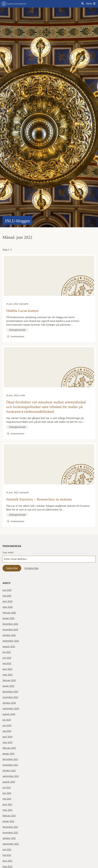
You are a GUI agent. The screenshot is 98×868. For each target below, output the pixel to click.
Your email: (8, 553)
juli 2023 (7, 788)
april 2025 (7, 669)
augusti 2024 (9, 714)
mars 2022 (7, 867)
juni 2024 (7, 726)
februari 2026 (9, 613)
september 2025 (11, 641)
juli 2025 (7, 652)
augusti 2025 (9, 647)
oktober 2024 (9, 703)
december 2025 (10, 624)
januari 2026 (8, 618)
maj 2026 (7, 596)
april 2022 (7, 861)
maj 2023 (7, 799)
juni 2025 (7, 658)
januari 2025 (8, 686)
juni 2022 (7, 850)
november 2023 (10, 765)
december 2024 (10, 692)
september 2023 (11, 776)
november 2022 (10, 833)
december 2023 (10, 759)
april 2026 (7, 601)
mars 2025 (8, 675)
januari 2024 (8, 754)
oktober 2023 (9, 771)
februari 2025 (9, 680)
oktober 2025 (9, 635)
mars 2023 (7, 810)
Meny (91, 4)
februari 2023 (9, 816)
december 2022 (10, 827)
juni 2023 (7, 793)
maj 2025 (7, 663)
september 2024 (11, 709)
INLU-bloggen (17, 221)
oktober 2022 (9, 838)
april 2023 (7, 804)
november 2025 (10, 630)
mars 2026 (8, 607)
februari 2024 (9, 748)
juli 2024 (7, 720)
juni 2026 (7, 590)
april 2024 (7, 737)
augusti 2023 (9, 782)
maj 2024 (7, 731)
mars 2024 (8, 742)
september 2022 (11, 844)
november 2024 (10, 697)
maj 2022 (7, 855)
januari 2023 (8, 821)
